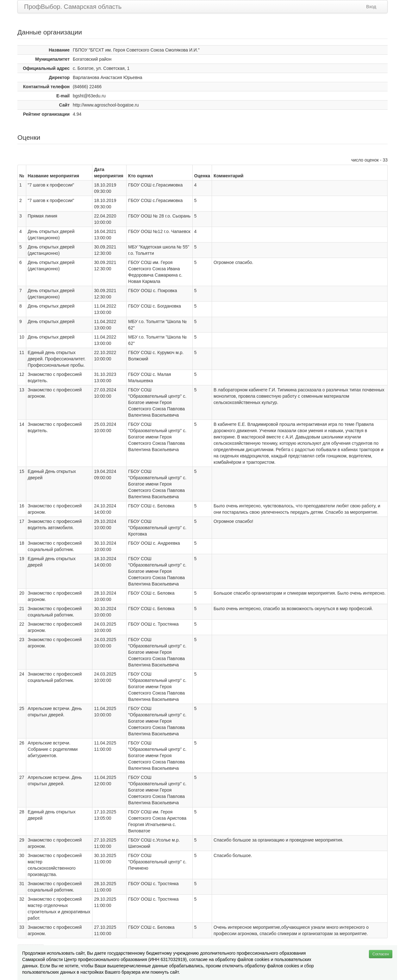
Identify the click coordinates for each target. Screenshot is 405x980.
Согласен (381, 954)
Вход (371, 7)
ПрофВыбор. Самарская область (73, 7)
